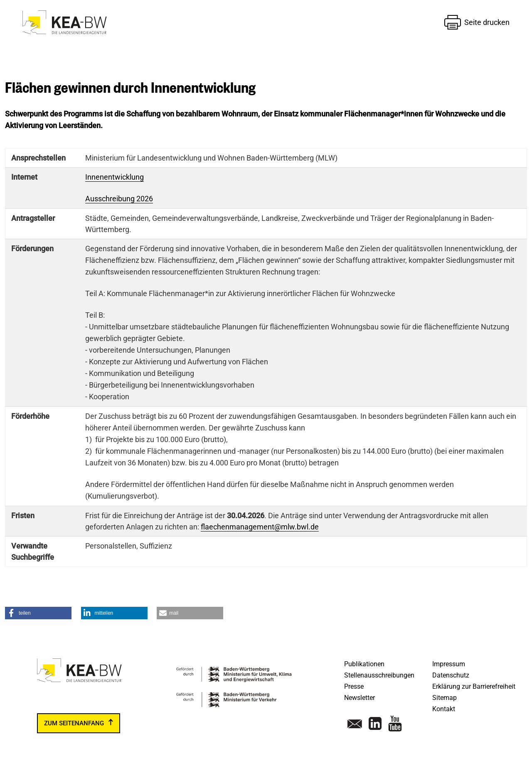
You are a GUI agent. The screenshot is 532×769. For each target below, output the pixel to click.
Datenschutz (451, 675)
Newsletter (360, 698)
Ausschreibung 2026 (119, 199)
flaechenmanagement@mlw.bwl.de (260, 527)
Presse (354, 686)
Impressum (449, 664)
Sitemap (445, 698)
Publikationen (364, 664)
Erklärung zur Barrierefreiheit (474, 686)
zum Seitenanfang (74, 723)
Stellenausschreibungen (379, 675)
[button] (38, 613)
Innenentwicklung (115, 177)
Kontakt (444, 709)
